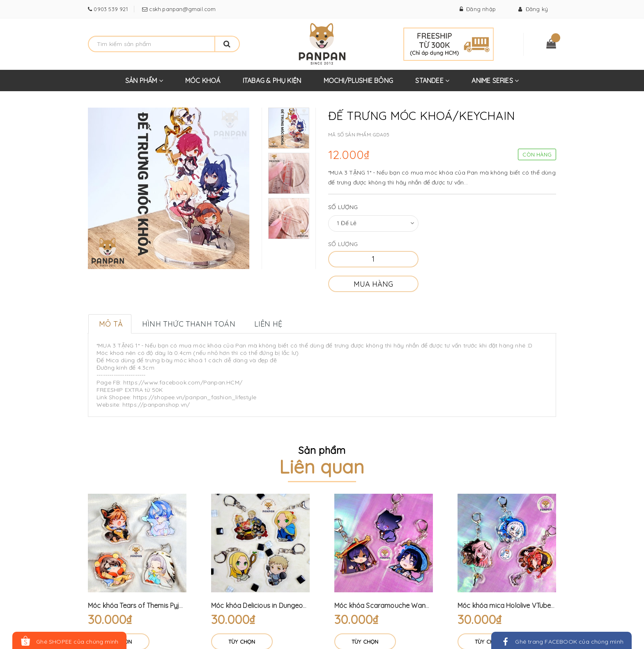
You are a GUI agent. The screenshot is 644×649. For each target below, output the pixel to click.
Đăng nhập (478, 9)
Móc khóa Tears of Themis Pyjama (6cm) (151, 605)
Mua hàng (373, 284)
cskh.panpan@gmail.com (182, 9)
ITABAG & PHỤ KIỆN (272, 81)
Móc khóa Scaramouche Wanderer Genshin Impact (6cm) (423, 605)
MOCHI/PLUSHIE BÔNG (359, 81)
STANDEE (432, 84)
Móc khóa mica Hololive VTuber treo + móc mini (530, 605)
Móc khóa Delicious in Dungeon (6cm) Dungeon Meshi (293, 605)
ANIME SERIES (495, 84)
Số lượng (343, 207)
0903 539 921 (110, 9)
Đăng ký (533, 9)
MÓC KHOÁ (203, 81)
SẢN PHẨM (144, 84)
